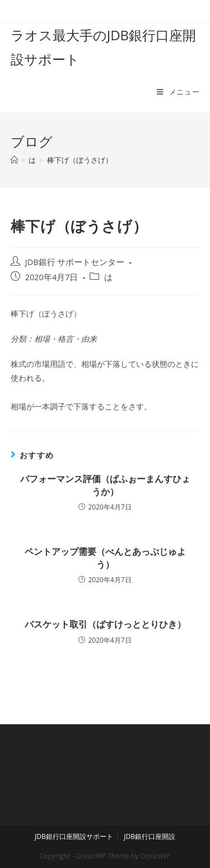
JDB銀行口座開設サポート (74, 836)
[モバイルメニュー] (178, 92)
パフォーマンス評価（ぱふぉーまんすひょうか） (105, 485)
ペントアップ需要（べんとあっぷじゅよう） (105, 558)
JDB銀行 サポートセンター (75, 262)
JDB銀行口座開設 (150, 836)
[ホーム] (14, 160)
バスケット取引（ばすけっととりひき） (105, 624)
